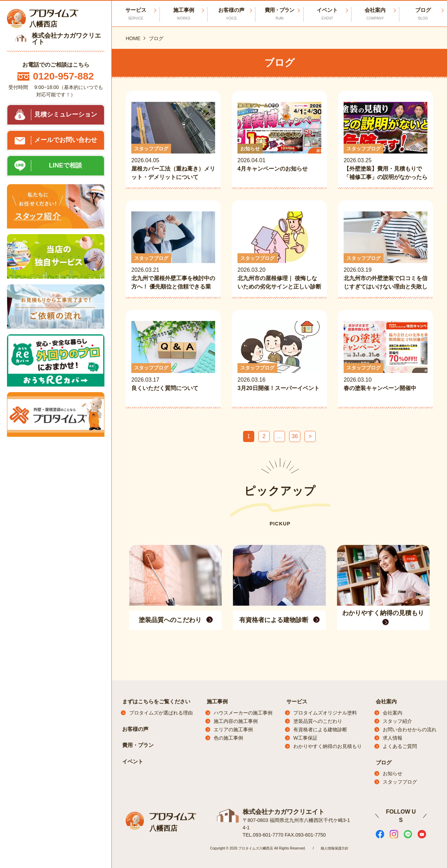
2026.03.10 (386, 361)
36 (295, 436)
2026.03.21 (173, 251)
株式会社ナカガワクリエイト (284, 811)
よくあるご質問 (400, 746)
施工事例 (184, 14)
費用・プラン (279, 14)
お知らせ (393, 773)
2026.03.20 (279, 251)
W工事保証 (305, 738)
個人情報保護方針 (335, 848)
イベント (327, 14)
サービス (297, 701)
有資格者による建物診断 (320, 729)
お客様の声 (231, 14)
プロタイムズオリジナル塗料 (325, 713)
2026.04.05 (173, 142)
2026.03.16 (279, 361)
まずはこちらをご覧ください (156, 701)
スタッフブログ (400, 782)
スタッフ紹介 (397, 721)
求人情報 (393, 738)
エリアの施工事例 (233, 729)
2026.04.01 (279, 142)
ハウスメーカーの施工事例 (243, 713)
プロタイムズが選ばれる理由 (161, 713)
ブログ (423, 14)
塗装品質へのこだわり (318, 721)
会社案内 (375, 14)
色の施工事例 (228, 738)
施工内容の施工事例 (236, 721)
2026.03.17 (173, 361)
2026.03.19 (386, 251)
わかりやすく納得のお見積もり (328, 746)
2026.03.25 (386, 142)
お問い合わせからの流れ (410, 729)
